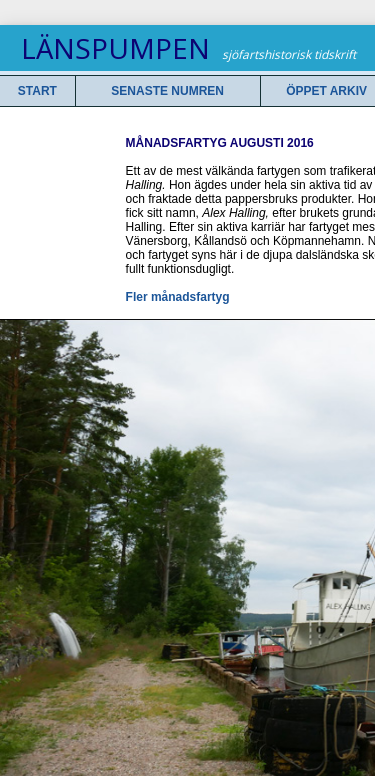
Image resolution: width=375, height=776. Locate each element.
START (37, 91)
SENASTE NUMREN (167, 91)
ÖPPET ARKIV (326, 91)
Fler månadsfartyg (178, 297)
